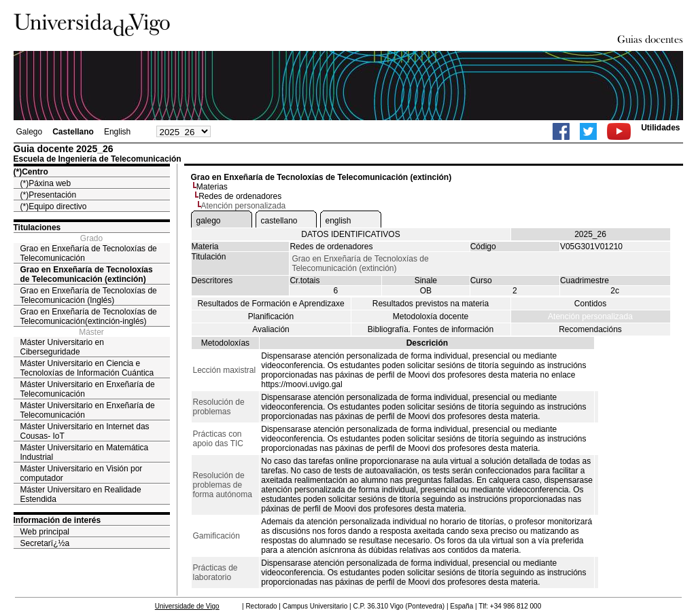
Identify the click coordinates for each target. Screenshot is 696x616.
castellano (279, 221)
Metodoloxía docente (431, 316)
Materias (212, 187)
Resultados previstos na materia (431, 304)
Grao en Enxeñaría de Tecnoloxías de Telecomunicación (89, 253)
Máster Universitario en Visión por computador (82, 473)
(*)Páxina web (46, 183)
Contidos (590, 304)
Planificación (271, 316)
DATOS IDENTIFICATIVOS (350, 234)
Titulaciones (37, 228)
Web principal (45, 532)
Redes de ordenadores (240, 196)
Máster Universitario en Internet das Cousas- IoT (85, 431)
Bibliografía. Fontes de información (431, 329)
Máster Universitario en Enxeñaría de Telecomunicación (88, 389)
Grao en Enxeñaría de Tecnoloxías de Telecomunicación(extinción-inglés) (89, 316)
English (117, 132)
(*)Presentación (49, 195)
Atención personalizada (590, 316)
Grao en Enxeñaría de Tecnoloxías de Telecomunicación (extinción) (87, 274)
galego (209, 221)
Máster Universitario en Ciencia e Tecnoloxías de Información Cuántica (87, 368)
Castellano (73, 132)
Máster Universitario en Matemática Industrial (85, 452)
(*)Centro (31, 172)
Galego (30, 132)
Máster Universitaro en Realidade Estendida (81, 494)
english (338, 221)
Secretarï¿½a (45, 543)
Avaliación (271, 329)
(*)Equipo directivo (54, 206)
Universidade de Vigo (187, 606)
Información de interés (57, 520)
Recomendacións (590, 329)
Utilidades (660, 128)
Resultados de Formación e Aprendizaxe (271, 304)
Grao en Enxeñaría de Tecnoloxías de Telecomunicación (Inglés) (89, 295)
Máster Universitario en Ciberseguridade (62, 347)
